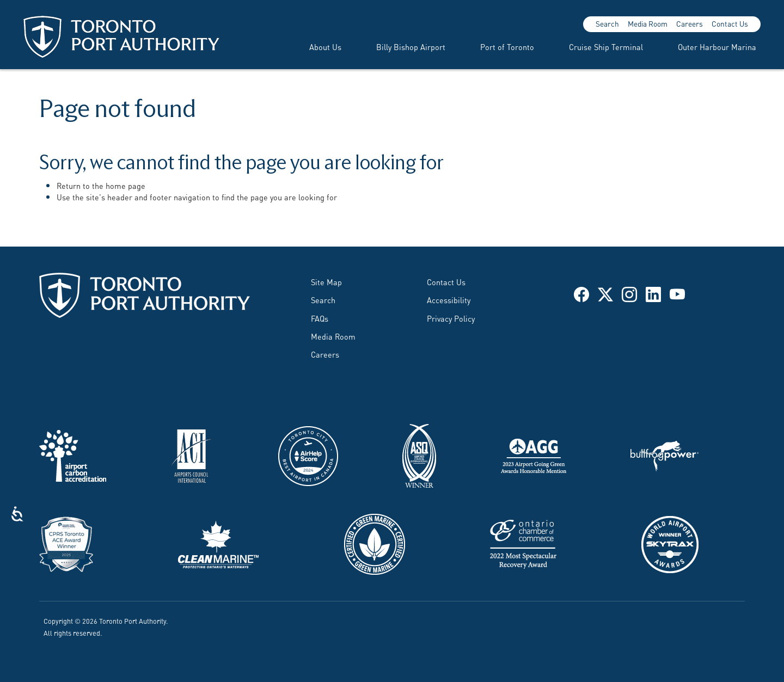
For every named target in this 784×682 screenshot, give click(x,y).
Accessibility (449, 300)
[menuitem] (312, 47)
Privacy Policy (451, 318)
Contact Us (730, 23)
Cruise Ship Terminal (606, 47)
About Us (325, 47)
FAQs (320, 318)
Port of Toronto (507, 47)
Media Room (648, 23)
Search (607, 23)
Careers (690, 23)
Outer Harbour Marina (717, 47)
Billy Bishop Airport (411, 47)
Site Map (326, 282)
